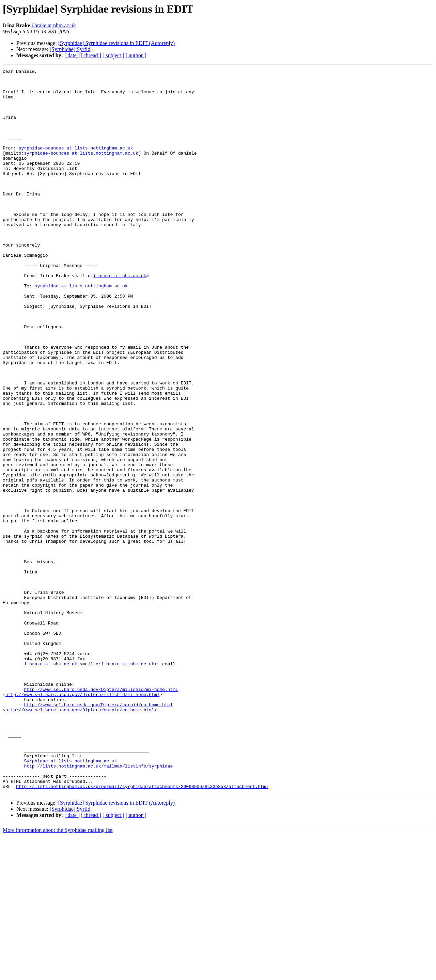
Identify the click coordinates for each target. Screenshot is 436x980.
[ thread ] (91, 55)
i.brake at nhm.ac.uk (53, 25)
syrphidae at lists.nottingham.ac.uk (81, 330)
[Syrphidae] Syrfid (70, 49)
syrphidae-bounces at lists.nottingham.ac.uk (76, 164)
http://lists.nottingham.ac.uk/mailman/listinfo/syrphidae (98, 906)
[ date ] (72, 55)
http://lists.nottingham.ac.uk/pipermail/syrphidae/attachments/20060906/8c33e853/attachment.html (142, 930)
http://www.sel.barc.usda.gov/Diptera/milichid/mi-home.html (101, 814)
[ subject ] (113, 55)
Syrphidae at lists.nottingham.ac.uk (70, 900)
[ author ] (136, 55)
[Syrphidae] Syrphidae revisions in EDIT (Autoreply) (116, 43)
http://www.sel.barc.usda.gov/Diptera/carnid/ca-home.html (98, 832)
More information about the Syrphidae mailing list (58, 974)
